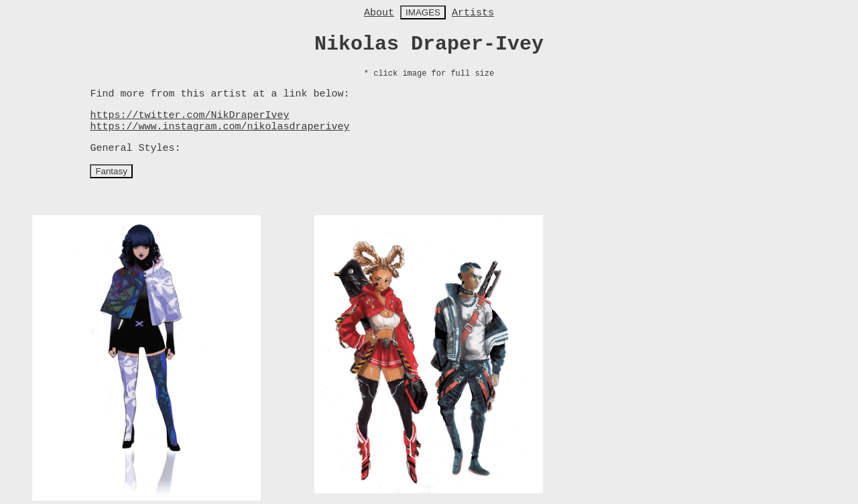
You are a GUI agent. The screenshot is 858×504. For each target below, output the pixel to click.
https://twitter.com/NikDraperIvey (189, 116)
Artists (473, 13)
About (379, 13)
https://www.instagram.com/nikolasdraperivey (220, 127)
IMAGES (423, 12)
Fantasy (111, 171)
